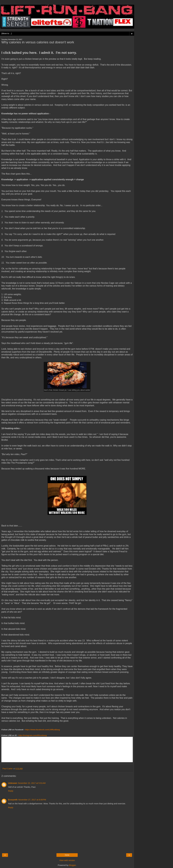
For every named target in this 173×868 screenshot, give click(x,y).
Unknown (13, 783)
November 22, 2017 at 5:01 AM (32, 783)
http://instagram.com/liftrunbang (33, 735)
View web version (67, 860)
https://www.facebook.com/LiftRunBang (42, 730)
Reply (11, 791)
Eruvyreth (13, 800)
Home (67, 855)
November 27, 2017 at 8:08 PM (32, 800)
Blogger (72, 865)
